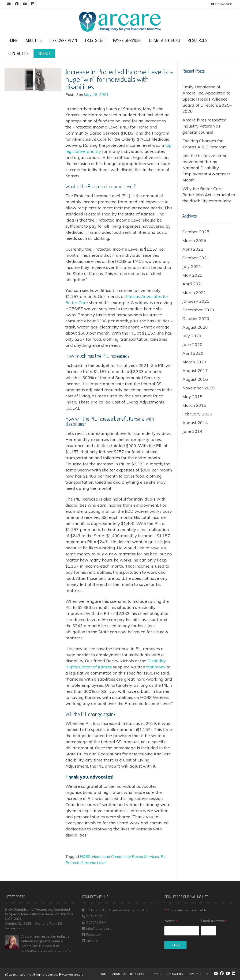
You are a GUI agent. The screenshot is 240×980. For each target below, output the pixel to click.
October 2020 (196, 318)
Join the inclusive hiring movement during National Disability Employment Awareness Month (206, 168)
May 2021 (192, 275)
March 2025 (194, 240)
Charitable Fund (165, 40)
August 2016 (195, 379)
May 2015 (192, 397)
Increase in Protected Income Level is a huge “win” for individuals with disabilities (119, 79)
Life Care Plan (63, 40)
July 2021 (192, 266)
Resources (197, 40)
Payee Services (127, 40)
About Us (34, 40)
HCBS (85, 856)
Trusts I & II (95, 40)
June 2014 (192, 431)
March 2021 (194, 292)
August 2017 (195, 371)
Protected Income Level (86, 863)
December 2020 (198, 310)
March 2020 (194, 362)
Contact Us (19, 53)
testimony (156, 667)
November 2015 (199, 388)
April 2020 (193, 353)
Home (13, 40)
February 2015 (197, 414)
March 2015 (194, 405)
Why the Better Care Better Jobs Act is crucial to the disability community (209, 195)
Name (171, 921)
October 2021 (196, 258)
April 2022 (193, 249)
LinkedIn (92, 941)
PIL (164, 856)
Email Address (214, 921)
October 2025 (196, 232)
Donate (44, 53)
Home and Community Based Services (126, 856)
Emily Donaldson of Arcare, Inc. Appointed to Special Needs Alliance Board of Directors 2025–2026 (207, 99)
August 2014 (195, 423)
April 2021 (193, 284)
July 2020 (192, 336)
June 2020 (192, 345)
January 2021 (196, 301)
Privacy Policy (197, 974)
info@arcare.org (99, 928)
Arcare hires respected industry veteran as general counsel (204, 126)
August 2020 (195, 327)
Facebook (94, 935)
